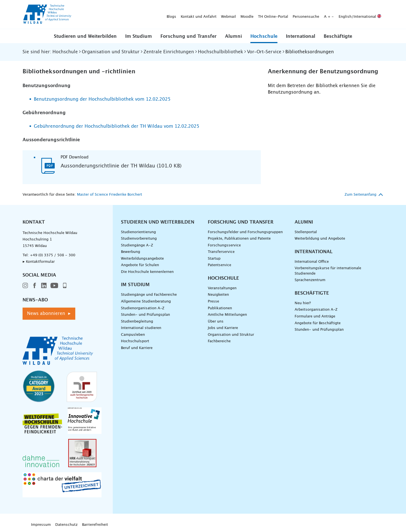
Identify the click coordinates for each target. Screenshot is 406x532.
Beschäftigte (338, 36)
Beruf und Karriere (137, 348)
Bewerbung (131, 252)
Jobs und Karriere (223, 328)
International (301, 36)
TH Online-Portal (185, 15)
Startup (214, 259)
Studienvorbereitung (139, 239)
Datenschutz (66, 525)
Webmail (140, 15)
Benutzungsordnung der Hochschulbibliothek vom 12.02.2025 (102, 99)
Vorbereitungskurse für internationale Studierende (328, 271)
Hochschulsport (135, 341)
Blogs (83, 15)
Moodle (158, 15)
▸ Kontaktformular (39, 262)
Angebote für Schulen (140, 265)
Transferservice (221, 252)
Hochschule (264, 36)
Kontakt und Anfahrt (110, 15)
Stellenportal (306, 232)
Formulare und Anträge (315, 316)
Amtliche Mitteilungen (227, 315)
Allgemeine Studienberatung (146, 302)
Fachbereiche (219, 341)
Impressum (41, 525)
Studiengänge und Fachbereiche (149, 295)
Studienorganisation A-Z (143, 308)
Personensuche (217, 15)
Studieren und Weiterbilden (85, 36)
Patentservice (219, 265)
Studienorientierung (138, 232)
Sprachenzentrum (310, 280)
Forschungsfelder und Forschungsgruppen (245, 232)
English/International (271, 15)
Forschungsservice (224, 245)
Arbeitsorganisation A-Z (316, 310)
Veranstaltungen (222, 288)
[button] (85, 36)
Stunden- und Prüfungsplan (145, 315)
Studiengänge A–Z (137, 245)
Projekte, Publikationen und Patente (239, 239)
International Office (312, 262)
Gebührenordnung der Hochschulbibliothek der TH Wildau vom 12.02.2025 (117, 126)
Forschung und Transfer (188, 36)
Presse (213, 302)
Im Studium (139, 36)
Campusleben (133, 335)
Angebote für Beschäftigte (318, 323)
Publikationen (220, 308)
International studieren (141, 328)
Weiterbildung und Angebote (320, 239)
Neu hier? (303, 303)
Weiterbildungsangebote (142, 259)
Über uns (216, 322)
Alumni (233, 36)
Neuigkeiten (218, 295)
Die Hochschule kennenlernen (147, 272)
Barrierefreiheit (95, 525)
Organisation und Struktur (231, 335)
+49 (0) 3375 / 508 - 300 (53, 255)
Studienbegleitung (137, 322)
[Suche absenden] (375, 15)
